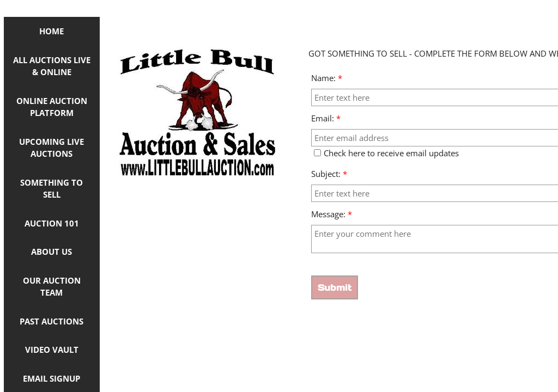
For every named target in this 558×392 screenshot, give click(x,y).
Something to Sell (51, 189)
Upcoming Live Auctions (51, 148)
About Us (51, 252)
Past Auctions (51, 321)
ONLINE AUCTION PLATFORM (52, 107)
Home (51, 31)
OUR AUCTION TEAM (52, 287)
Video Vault (52, 350)
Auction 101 (52, 223)
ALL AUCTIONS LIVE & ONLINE (52, 66)
